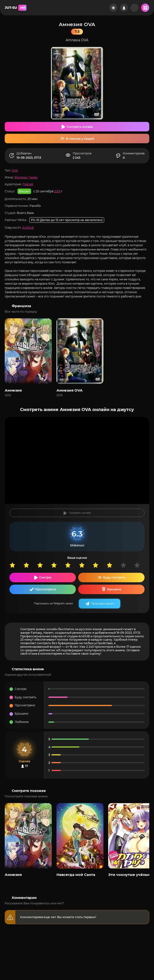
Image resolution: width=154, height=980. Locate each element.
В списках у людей (80, 139)
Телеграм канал (103, 603)
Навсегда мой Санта (76, 875)
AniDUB (28, 228)
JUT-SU (16, 8)
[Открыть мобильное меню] (145, 8)
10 (141, 565)
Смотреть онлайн (80, 127)
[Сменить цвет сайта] (113, 8)
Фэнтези (21, 177)
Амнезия (13, 390)
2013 (57, 191)
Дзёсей (28, 184)
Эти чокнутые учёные (129, 875)
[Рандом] (135, 8)
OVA (15, 170)
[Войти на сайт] (124, 8)
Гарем (33, 177)
